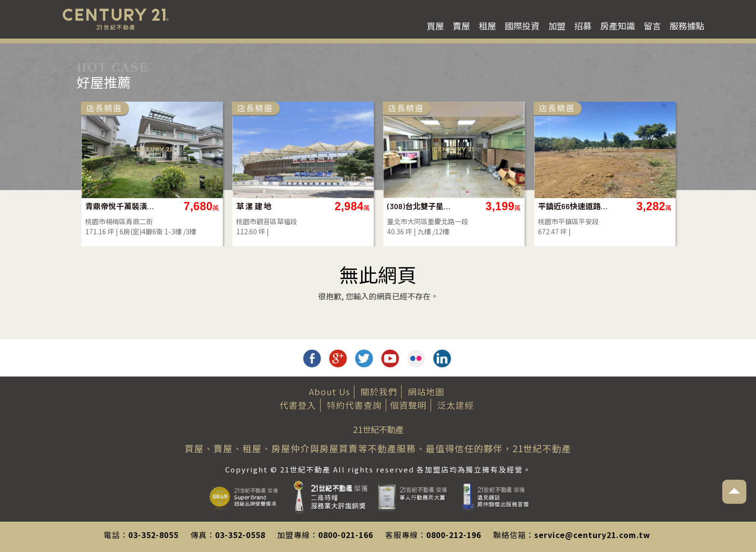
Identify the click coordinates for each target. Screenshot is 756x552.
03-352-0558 (240, 535)
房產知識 (618, 26)
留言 (652, 26)
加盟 (557, 26)
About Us (330, 391)
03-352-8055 (153, 535)
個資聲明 (408, 405)
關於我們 (379, 391)
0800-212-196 (454, 535)
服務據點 (687, 26)
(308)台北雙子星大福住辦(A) (422, 206)
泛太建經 (456, 405)
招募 (583, 26)
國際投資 (522, 26)
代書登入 (298, 405)
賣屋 (461, 26)
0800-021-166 (346, 535)
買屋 (435, 26)
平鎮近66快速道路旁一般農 (573, 206)
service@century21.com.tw (592, 535)
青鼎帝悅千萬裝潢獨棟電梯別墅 (120, 206)
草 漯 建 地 (254, 206)
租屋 (487, 26)
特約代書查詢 (354, 405)
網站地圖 (426, 391)
